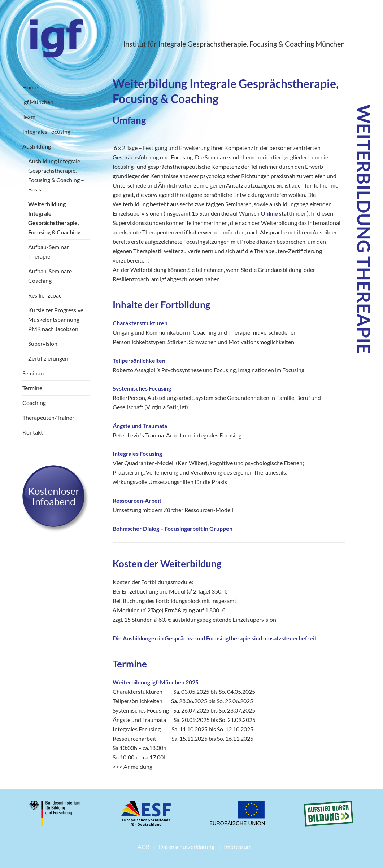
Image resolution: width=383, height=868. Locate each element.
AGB (143, 847)
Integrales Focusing (46, 131)
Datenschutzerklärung (187, 847)
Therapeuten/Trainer (48, 417)
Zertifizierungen (48, 358)
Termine (32, 388)
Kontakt (33, 432)
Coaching (34, 403)
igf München (38, 102)
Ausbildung (37, 146)
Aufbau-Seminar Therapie (49, 252)
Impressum (238, 847)
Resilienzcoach (46, 295)
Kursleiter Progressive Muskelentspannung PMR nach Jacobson (56, 319)
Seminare (34, 373)
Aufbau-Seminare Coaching (50, 276)
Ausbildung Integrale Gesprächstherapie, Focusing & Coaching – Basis (56, 175)
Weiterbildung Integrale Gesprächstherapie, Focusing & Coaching (54, 218)
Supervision (43, 343)
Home (30, 87)
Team (29, 117)
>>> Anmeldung (132, 766)
